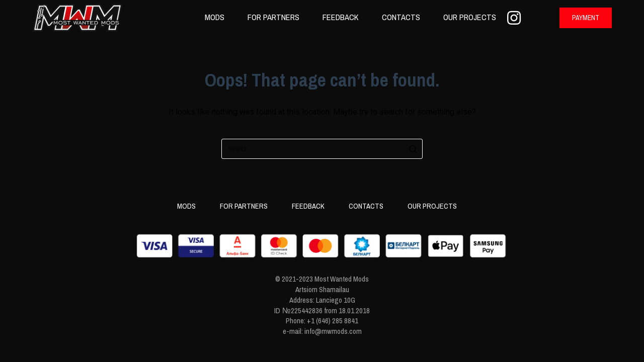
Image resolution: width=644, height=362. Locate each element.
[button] (586, 18)
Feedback (341, 17)
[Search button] (413, 149)
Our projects (470, 17)
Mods (215, 17)
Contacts (401, 17)
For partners (273, 17)
